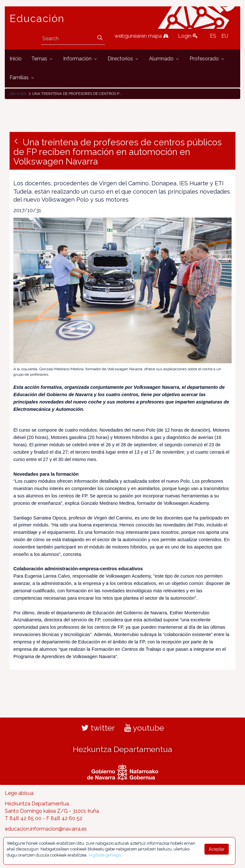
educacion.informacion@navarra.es (46, 829)
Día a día (18, 94)
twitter (98, 728)
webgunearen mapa (141, 36)
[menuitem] (16, 59)
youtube (144, 728)
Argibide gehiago (105, 855)
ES (213, 36)
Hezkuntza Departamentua (122, 749)
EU (225, 36)
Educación (37, 19)
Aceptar (217, 849)
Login (188, 36)
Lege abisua (19, 793)
